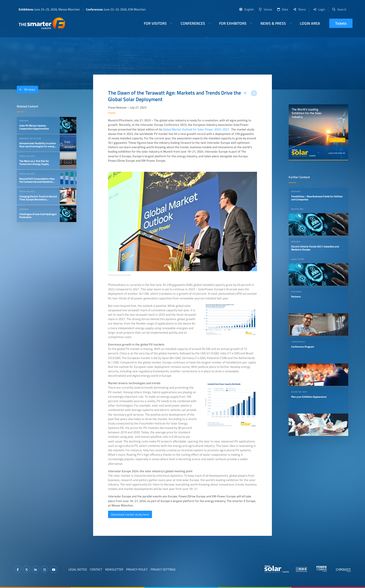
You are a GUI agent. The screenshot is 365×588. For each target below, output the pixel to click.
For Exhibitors (233, 23)
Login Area (310, 23)
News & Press (273, 23)
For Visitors (155, 23)
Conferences (193, 23)
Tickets (341, 23)
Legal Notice (78, 569)
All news (26, 89)
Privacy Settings (163, 569)
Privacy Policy (137, 569)
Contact (96, 569)
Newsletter (114, 569)
